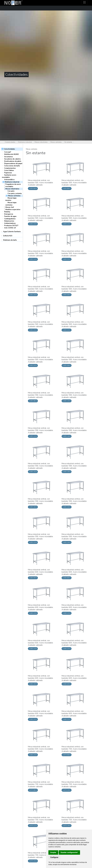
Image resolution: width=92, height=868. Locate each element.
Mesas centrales (56, 142)
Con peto (11, 191)
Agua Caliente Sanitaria (12, 232)
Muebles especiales (13, 210)
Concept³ (8, 152)
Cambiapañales (10, 219)
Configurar (54, 857)
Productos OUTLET (11, 226)
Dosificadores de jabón (13, 161)
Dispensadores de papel (13, 164)
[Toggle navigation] (85, 2)
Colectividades (10, 142)
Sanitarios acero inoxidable (9, 176)
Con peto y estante (15, 193)
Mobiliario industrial (25, 142)
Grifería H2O (8, 236)
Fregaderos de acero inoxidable (13, 185)
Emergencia (9, 214)
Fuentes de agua (10, 216)
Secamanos (9, 157)
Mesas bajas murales (11, 199)
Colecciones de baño (12, 166)
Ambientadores (10, 223)
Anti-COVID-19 (10, 228)
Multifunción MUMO (11, 154)
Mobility (7, 212)
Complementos (10, 168)
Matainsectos (9, 221)
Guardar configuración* (69, 852)
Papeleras (8, 173)
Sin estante (68, 142)
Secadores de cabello (12, 159)
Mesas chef (10, 207)
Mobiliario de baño (10, 240)
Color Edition (9, 170)
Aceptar (53, 852)
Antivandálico (9, 180)
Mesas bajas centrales (11, 204)
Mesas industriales (41, 142)
